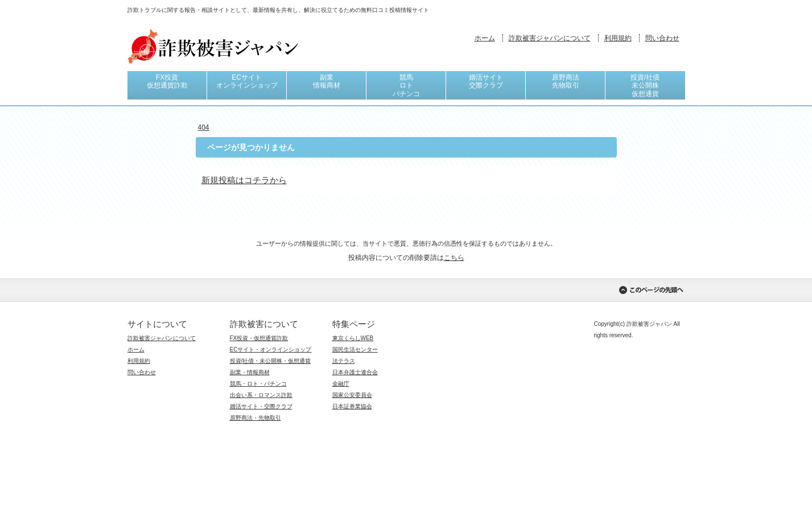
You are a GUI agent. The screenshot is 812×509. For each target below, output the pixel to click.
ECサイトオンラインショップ (247, 81)
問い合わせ (662, 38)
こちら (454, 258)
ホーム (485, 38)
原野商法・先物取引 (255, 418)
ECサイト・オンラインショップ (271, 349)
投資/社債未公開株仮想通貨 (645, 86)
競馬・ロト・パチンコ (258, 384)
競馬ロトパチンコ (406, 86)
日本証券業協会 (352, 406)
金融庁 (341, 384)
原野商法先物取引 (566, 81)
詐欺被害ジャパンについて (550, 38)
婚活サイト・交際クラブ (261, 406)
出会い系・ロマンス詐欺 (261, 395)
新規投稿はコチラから (244, 180)
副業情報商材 (327, 81)
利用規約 (618, 38)
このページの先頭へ (651, 290)
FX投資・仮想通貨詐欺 (259, 338)
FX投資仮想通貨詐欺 (167, 81)
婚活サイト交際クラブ (486, 81)
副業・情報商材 (250, 372)
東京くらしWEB (353, 338)
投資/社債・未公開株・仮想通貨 (271, 361)
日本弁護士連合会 (355, 372)
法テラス (344, 361)
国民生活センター (355, 349)
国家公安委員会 (352, 395)
